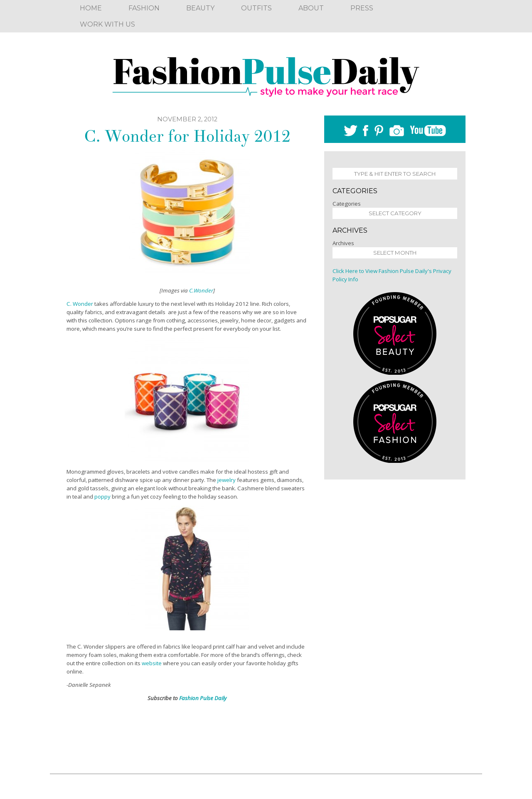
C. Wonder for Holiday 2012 (187, 136)
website (152, 663)
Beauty (200, 8)
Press (362, 8)
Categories (347, 204)
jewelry (227, 480)
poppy (102, 497)
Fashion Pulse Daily (203, 698)
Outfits (256, 8)
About (311, 8)
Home (91, 8)
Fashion (144, 8)
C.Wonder (201, 290)
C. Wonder (80, 304)
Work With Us (107, 24)
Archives (343, 243)
